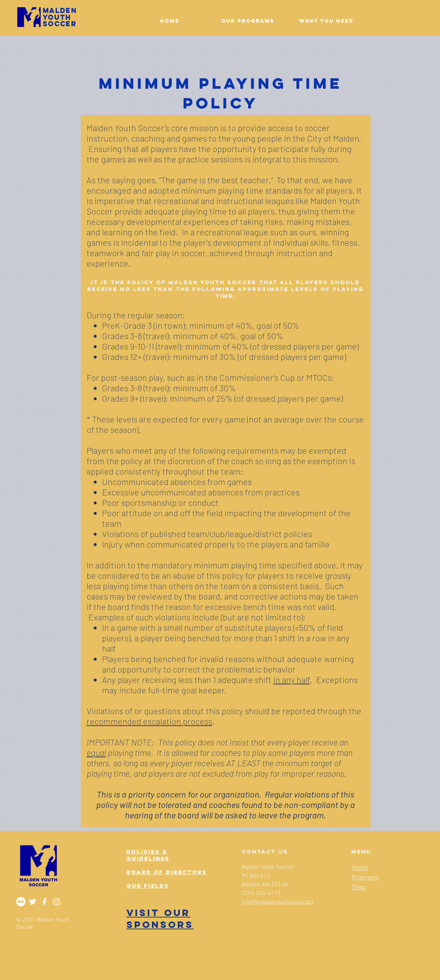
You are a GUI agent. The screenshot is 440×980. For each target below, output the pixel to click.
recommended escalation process (149, 721)
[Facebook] (45, 902)
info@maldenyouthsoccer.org (278, 902)
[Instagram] (56, 902)
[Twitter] (33, 902)
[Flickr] (21, 902)
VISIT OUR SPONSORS (160, 919)
